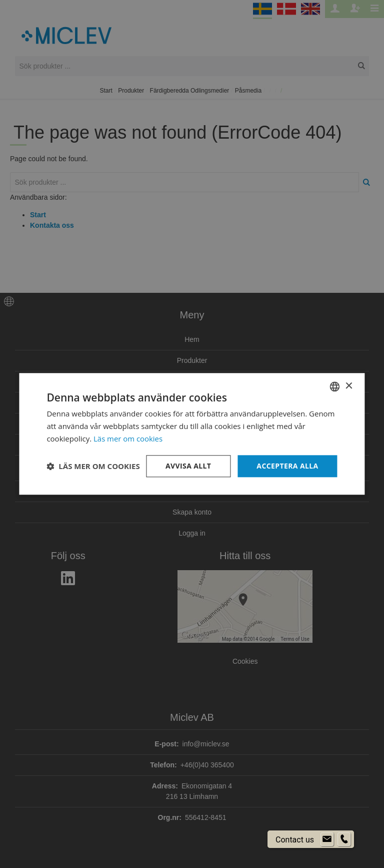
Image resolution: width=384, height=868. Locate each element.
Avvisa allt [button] (188, 466)
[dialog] (192, 434)
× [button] (349, 386)
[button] (93, 466)
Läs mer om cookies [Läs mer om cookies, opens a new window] (128, 439)
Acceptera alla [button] (287, 466)
